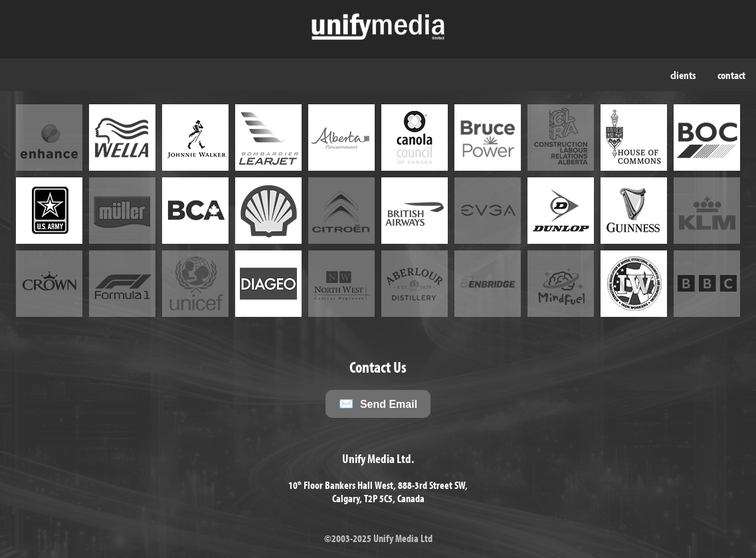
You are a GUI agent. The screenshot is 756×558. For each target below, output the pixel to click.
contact (731, 75)
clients (683, 75)
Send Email (389, 404)
